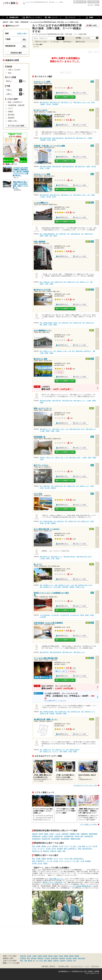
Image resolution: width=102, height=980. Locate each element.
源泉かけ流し (13, 121)
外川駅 (42, 488)
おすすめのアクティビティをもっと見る (85, 785)
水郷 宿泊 (42, 458)
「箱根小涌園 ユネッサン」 (57, 879)
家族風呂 (11, 118)
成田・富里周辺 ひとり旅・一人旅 (64, 585)
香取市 (46, 834)
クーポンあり (55, 42)
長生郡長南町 (65, 839)
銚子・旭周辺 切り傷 (87, 234)
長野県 (66, 956)
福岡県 (77, 956)
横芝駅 (82, 615)
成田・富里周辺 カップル (47, 585)
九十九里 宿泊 (55, 615)
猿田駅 (55, 236)
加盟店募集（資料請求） (49, 966)
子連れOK (53, 851)
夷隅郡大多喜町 (75, 839)
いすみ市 (58, 834)
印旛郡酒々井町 (75, 834)
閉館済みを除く (81, 42)
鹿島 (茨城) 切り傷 (70, 138)
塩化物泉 (60, 849)
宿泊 (34, 846)
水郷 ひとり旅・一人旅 (61, 458)
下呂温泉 (47, 958)
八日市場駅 (43, 617)
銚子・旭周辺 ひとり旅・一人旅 (62, 351)
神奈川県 (23, 956)
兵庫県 (40, 956)
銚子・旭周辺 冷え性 (69, 282)
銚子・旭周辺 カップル (83, 282)
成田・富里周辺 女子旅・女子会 (83, 585)
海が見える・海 (37, 851)
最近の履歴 (93, 2)
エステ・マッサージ (39, 849)
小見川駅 (48, 104)
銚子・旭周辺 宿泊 (61, 234)
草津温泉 (23, 958)
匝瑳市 (41, 834)
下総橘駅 (42, 104)
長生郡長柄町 (56, 839)
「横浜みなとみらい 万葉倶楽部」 (52, 882)
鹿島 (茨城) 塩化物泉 (45, 138)
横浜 (22, 961)
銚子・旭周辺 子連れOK (73, 750)
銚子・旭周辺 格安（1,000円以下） (82, 351)
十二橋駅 (47, 168)
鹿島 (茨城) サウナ (91, 429)
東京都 (50, 956)
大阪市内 (56, 961)
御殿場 (50, 961)
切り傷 (95, 846)
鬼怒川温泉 (81, 958)
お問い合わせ (95, 966)
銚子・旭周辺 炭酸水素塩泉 (47, 234)
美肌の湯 (46, 851)
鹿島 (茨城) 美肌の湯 (58, 138)
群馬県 (45, 956)
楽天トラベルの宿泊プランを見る (65, 97)
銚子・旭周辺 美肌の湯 (74, 234)
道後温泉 (62, 958)
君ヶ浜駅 (47, 488)
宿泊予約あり (68, 42)
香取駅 (94, 401)
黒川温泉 (69, 958)
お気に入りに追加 (81, 93)
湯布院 (75, 958)
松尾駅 (92, 615)
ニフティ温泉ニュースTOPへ (89, 824)
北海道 (61, 956)
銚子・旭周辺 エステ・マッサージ (49, 752)
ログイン (91, 5)
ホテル (49, 846)
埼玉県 (29, 956)
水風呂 (59, 851)
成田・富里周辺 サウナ (46, 587)
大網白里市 (65, 834)
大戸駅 (42, 459)
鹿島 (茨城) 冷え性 (55, 102)
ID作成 (97, 5)
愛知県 (72, 956)
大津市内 (69, 961)
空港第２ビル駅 (80, 587)
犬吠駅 (92, 486)
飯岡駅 (42, 236)
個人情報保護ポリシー (65, 971)
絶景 (64, 851)
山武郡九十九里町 (47, 836)
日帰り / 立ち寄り (14, 70)
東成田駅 (72, 587)
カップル (89, 846)
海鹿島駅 (53, 488)
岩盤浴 (11, 112)
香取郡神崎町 (93, 834)
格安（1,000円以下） (71, 849)
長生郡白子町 (46, 839)
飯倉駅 (87, 615)
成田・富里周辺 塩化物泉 (47, 712)
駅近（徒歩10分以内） (86, 849)
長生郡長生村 (36, 839)
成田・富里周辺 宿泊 (60, 712)
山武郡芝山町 (58, 836)
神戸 (75, 961)
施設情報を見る (63, 93)
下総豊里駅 (55, 104)
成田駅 (65, 713)
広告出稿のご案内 (64, 966)
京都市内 (63, 961)
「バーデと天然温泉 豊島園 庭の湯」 (80, 886)
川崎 (25, 961)
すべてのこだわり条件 (16, 126)
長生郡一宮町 (79, 836)
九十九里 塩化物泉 (45, 615)
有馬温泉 (34, 958)
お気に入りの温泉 (80, 2)
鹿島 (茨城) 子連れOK (69, 557)
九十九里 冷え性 (75, 615)
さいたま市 (39, 961)
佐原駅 (53, 431)
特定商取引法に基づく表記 (79, 971)
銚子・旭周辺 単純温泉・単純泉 (49, 323)
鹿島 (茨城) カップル (67, 102)
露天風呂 (55, 846)
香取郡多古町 (36, 836)
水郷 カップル (50, 458)
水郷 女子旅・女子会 (75, 458)
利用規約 (90, 971)
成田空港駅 (65, 587)
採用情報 (97, 971)
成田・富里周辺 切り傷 (74, 712)
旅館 (84, 846)
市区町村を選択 (16, 53)
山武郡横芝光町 (69, 836)
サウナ (67, 846)
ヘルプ (87, 966)
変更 (24, 40)
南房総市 (35, 834)
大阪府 (56, 956)
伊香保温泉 (55, 958)
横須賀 (30, 961)
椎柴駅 (54, 140)
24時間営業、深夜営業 (16, 105)
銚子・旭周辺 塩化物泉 (46, 521)
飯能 (45, 961)
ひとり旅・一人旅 (75, 846)
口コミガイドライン (77, 966)
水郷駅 (88, 167)
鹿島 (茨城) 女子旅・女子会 (77, 429)
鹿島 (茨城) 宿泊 (44, 102)
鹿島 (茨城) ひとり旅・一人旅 (82, 102)
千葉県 (34, 956)
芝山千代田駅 (57, 587)
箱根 (28, 958)
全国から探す (22, 33)
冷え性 (61, 846)
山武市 (52, 834)
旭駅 (51, 236)
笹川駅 (93, 102)
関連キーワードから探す (11, 963)
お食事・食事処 (41, 846)
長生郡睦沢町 (89, 836)
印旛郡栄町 (84, 834)
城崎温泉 (40, 958)
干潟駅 (47, 284)
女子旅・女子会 (51, 849)
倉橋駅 (47, 236)
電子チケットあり (41, 42)
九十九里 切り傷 (64, 615)
